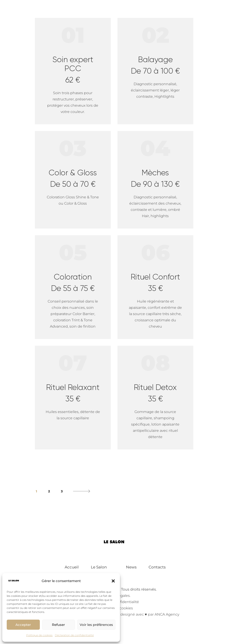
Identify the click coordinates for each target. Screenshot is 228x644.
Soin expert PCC (73, 70)
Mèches (155, 178)
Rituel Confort (155, 282)
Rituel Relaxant (73, 393)
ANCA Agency (167, 614)
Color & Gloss (73, 178)
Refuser (58, 625)
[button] (113, 581)
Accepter (23, 625)
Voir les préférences (96, 625)
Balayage (155, 65)
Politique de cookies (39, 635)
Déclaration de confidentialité (74, 635)
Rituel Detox (155, 393)
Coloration (73, 282)
